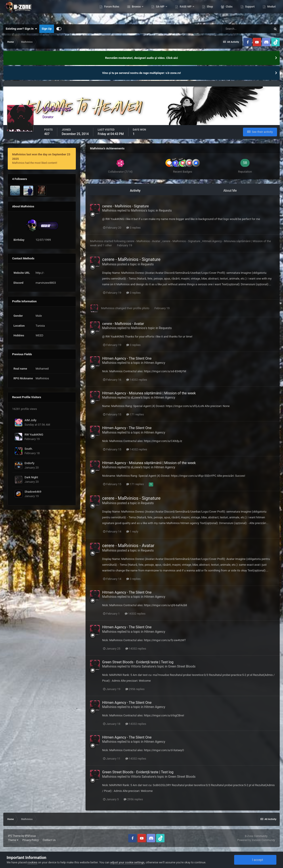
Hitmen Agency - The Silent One (127, 358)
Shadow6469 (33, 492)
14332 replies (137, 380)
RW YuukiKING (34, 435)
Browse (136, 11)
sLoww (136, 397)
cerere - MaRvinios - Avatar (144, 241)
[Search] (247, 29)
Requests (165, 210)
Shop (209, 11)
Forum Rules (111, 11)
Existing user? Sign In (21, 29)
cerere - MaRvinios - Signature (125, 206)
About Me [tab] (230, 191)
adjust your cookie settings (127, 862)
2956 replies (135, 689)
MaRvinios (109, 210)
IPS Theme (14, 836)
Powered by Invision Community (256, 840)
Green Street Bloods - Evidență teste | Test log (138, 662)
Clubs (229, 11)
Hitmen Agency (155, 363)
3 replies (133, 228)
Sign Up (47, 29)
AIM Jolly (31, 420)
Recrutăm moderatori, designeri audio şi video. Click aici (142, 58)
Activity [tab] (135, 191)
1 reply (132, 531)
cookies (32, 862)
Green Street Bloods (182, 666)
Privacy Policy (31, 840)
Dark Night (31, 477)
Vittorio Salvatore (143, 666)
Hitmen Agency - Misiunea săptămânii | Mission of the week (149, 393)
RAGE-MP (186, 11)
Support (250, 11)
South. (29, 449)
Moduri (271, 11)
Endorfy (29, 463)
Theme (13, 840)
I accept (255, 860)
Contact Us (49, 840)
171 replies (135, 414)
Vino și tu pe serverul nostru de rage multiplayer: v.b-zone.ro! (141, 73)
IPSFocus (30, 836)
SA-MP (160, 11)
